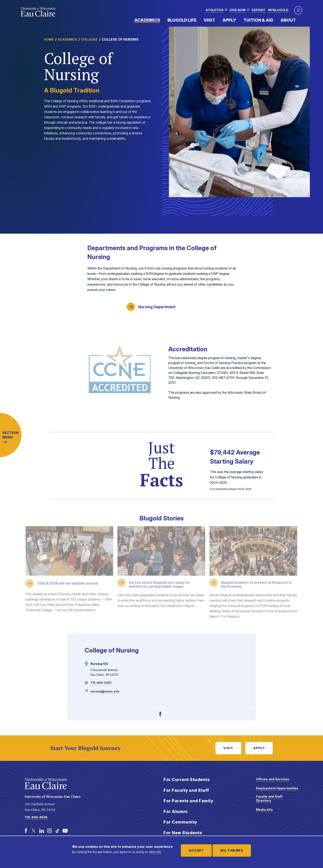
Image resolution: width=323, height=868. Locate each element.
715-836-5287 (101, 683)
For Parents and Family (188, 801)
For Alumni (176, 812)
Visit (209, 20)
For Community (180, 822)
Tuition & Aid (258, 20)
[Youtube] (65, 831)
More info (155, 852)
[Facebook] (160, 714)
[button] (298, 10)
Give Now (238, 10)
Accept (196, 850)
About (288, 20)
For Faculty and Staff (186, 790)
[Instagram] (49, 831)
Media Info (264, 810)
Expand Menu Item (162, 20)
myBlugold (278, 10)
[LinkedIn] (42, 831)
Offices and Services (273, 779)
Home (49, 39)
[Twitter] (34, 831)
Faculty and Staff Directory (269, 798)
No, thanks (232, 850)
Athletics (215, 10)
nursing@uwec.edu (105, 691)
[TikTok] (57, 831)
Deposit (259, 10)
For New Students (183, 833)
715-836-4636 (36, 817)
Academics (147, 20)
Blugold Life (182, 20)
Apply (229, 20)
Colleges (89, 39)
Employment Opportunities (277, 788)
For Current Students (187, 780)
